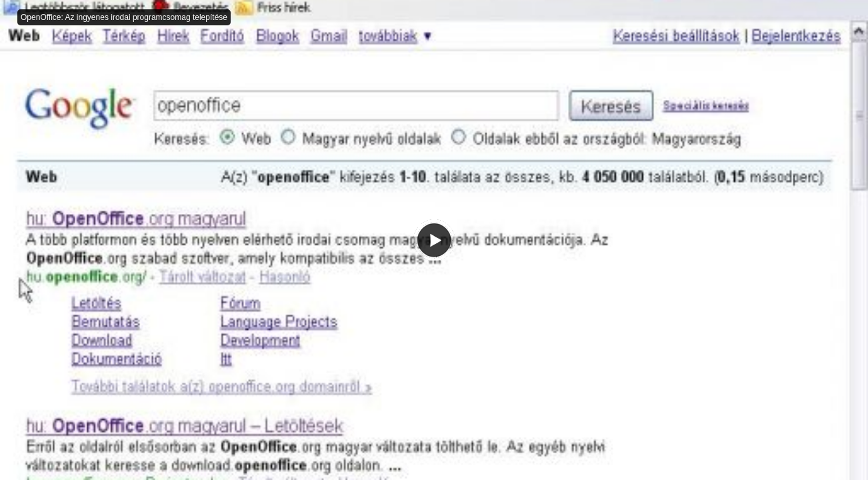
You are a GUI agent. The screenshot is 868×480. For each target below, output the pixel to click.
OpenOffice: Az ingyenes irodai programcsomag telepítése (124, 17)
